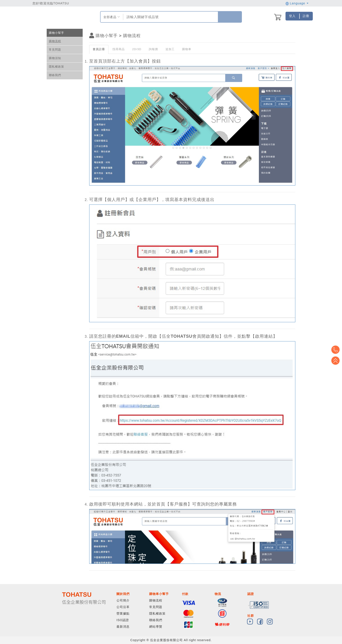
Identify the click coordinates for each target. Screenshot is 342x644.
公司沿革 (123, 607)
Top (335, 361)
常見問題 (55, 50)
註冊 (306, 16)
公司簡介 (123, 600)
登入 (292, 16)
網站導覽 (156, 627)
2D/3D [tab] (137, 49)
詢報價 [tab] (153, 49)
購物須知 (55, 58)
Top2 (335, 350)
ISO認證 (123, 620)
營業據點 (123, 613)
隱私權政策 (56, 67)
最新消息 (123, 627)
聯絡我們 (55, 75)
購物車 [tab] (187, 49)
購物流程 (55, 41)
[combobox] (170, 17)
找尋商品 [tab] (118, 49)
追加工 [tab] (170, 49)
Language (297, 3)
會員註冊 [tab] (99, 49)
